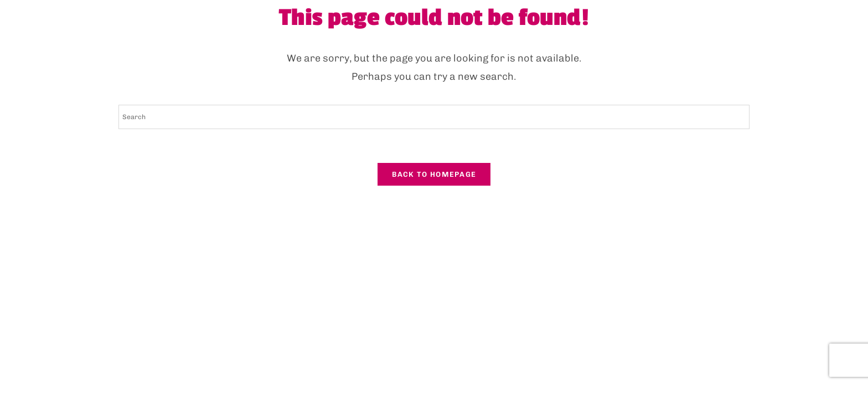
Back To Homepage (434, 174)
